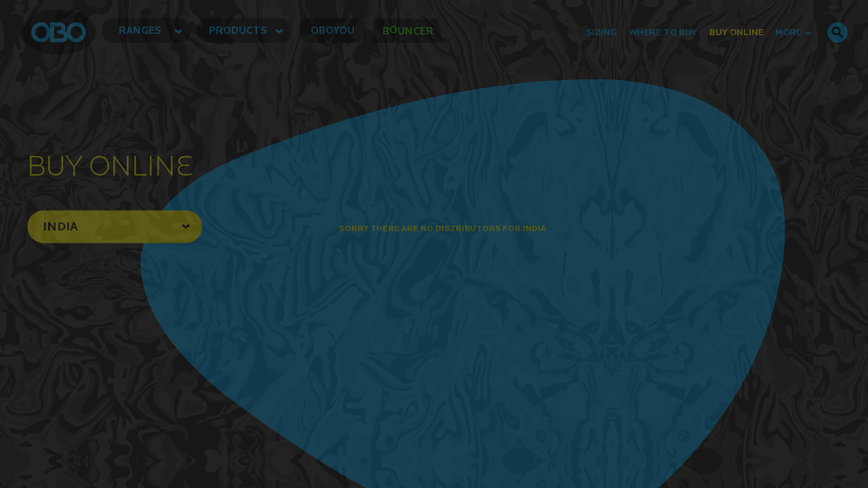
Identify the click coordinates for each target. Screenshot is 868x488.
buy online (736, 32)
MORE (793, 32)
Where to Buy (663, 32)
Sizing (602, 32)
